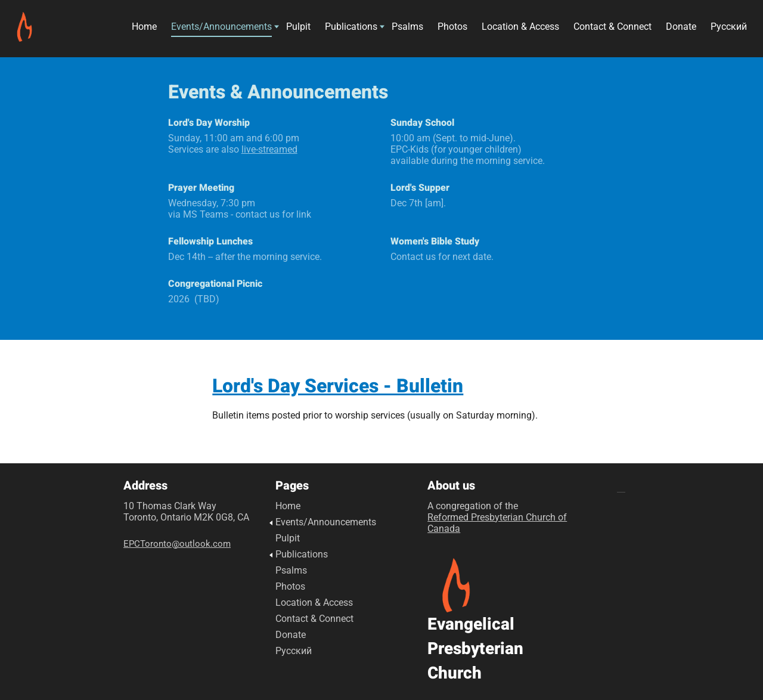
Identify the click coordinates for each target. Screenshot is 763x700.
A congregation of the (497, 517)
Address (145, 486)
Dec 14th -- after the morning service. (245, 257)
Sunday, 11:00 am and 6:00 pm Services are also (234, 144)
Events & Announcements (278, 92)
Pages (292, 486)
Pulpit (298, 28)
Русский (729, 28)
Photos (452, 28)
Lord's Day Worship (209, 123)
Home (144, 28)
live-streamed (269, 149)
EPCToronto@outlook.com (177, 544)
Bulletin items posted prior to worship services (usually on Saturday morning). (375, 415)
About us (451, 486)
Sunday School (422, 123)
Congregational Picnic (215, 284)
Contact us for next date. (442, 257)
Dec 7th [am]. (418, 203)
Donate (681, 28)
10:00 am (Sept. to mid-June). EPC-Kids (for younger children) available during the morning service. (468, 149)
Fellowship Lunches (210, 241)
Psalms (407, 28)
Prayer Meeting (202, 188)
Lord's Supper (420, 188)
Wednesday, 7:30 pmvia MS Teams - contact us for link (240, 209)
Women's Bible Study (435, 241)
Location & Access (520, 28)
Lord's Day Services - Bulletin (338, 386)
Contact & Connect (612, 28)
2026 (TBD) (194, 299)
